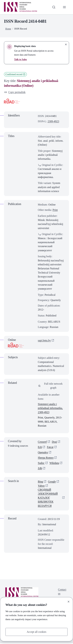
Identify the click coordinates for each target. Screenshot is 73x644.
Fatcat (50, 447)
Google (52, 482)
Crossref (42, 442)
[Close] (69, 602)
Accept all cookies (37, 632)
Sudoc (41, 463)
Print (55, 210)
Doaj (54, 442)
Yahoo (41, 486)
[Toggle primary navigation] (64, 7)
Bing (40, 482)
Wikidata (54, 463)
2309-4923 (53, 121)
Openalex (43, 453)
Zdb (40, 469)
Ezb (40, 447)
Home (8, 29)
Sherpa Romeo (46, 458)
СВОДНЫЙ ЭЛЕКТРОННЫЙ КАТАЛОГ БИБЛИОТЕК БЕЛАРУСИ (48, 498)
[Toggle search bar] (54, 7)
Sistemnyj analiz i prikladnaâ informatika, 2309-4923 (50, 408)
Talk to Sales (20, 59)
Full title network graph (50, 386)
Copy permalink (15, 92)
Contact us (62, 592)
